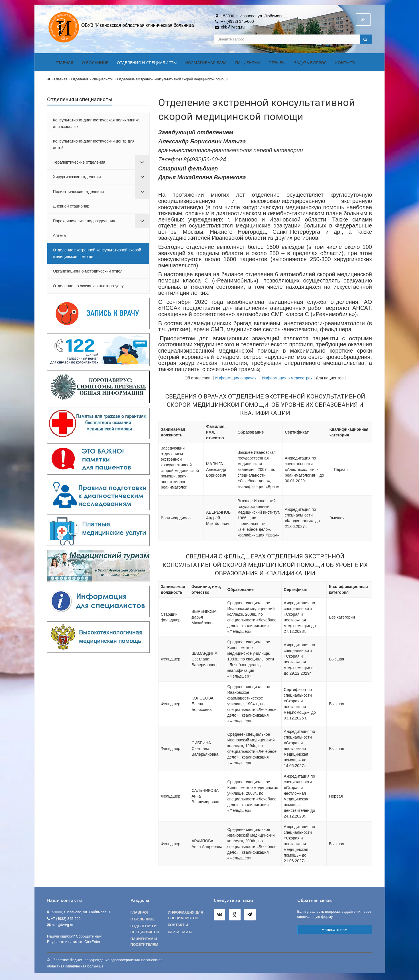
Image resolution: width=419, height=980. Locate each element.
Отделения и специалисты (147, 64)
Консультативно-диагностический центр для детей (94, 145)
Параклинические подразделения (84, 222)
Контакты (346, 64)
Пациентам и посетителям (145, 943)
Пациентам (248, 64)
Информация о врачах (236, 379)
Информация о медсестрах (287, 379)
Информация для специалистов (186, 916)
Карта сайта (180, 933)
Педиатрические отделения (79, 193)
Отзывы (277, 64)
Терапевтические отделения (79, 163)
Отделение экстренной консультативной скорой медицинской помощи (173, 80)
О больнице (95, 64)
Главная (64, 64)
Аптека (59, 237)
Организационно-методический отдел (88, 272)
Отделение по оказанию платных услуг (89, 287)
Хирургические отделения (77, 178)
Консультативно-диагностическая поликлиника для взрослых (96, 125)
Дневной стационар (71, 207)
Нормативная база (206, 64)
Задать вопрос (310, 64)
